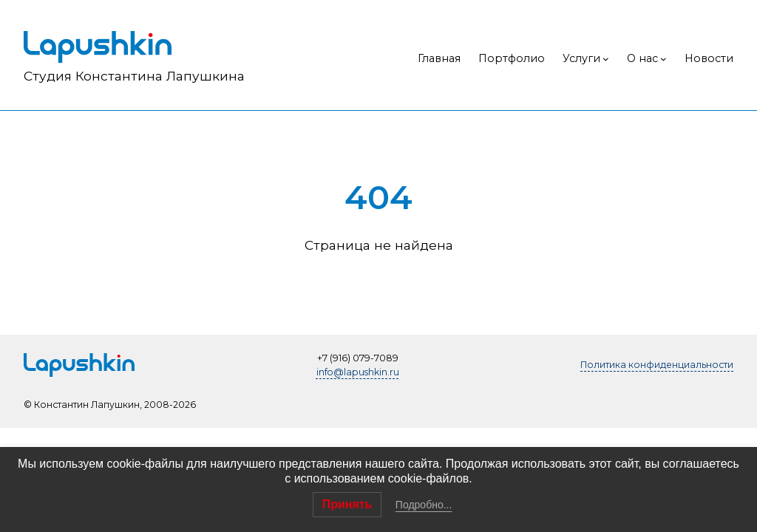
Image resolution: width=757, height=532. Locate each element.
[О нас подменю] (663, 59)
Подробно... (424, 505)
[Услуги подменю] (606, 59)
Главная (439, 58)
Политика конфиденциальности (657, 365)
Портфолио (512, 58)
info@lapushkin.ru (358, 372)
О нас (642, 58)
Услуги (581, 58)
